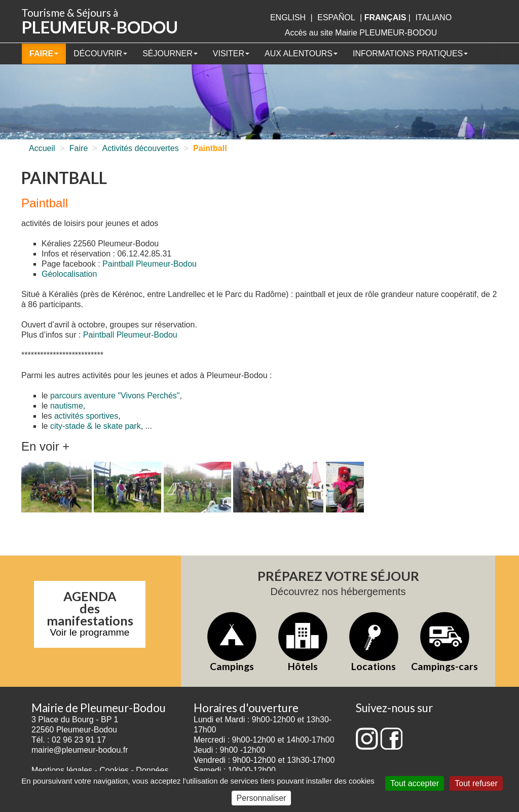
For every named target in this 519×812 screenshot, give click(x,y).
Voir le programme (90, 632)
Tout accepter (415, 783)
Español (336, 17)
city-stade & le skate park (96, 426)
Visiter (231, 53)
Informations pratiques (410, 53)
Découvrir (100, 53)
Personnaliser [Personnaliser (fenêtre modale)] (262, 798)
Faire (44, 53)
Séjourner (170, 53)
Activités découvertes (141, 148)
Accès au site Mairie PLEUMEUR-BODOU (361, 33)
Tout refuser (476, 783)
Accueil (42, 148)
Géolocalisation (69, 274)
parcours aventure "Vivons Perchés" (115, 396)
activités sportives (86, 416)
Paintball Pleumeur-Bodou (150, 264)
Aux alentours (301, 53)
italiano (433, 17)
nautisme (67, 406)
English (288, 17)
